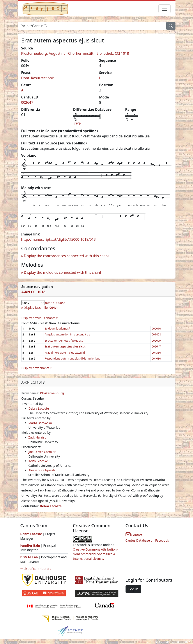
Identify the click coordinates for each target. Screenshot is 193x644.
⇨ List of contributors (36, 569)
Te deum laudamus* (57, 329)
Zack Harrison (38, 437)
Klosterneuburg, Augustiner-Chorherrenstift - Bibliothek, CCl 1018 (75, 53)
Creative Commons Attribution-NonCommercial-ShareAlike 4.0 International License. (95, 554)
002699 (156, 341)
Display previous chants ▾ (40, 318)
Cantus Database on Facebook (147, 540)
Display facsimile (41, 308)
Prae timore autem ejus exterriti (65, 353)
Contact (134, 535)
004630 (156, 359)
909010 (156, 329)
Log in (133, 589)
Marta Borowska (40, 423)
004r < (50, 303)
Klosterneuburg (52, 393)
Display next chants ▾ (37, 368)
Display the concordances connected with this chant (66, 256)
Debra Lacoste (39, 408)
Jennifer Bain (31, 545)
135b (77, 124)
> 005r (60, 303)
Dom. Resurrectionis (38, 78)
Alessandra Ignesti (42, 470)
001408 (156, 334)
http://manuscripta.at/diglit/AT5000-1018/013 (58, 239)
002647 (27, 102)
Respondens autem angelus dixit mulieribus (72, 359)
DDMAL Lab (29, 557)
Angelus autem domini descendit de (67, 334)
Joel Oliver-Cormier (42, 452)
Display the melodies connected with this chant (63, 272)
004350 (156, 353)
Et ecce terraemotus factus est (64, 341)
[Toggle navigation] (165, 9)
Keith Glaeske (38, 461)
